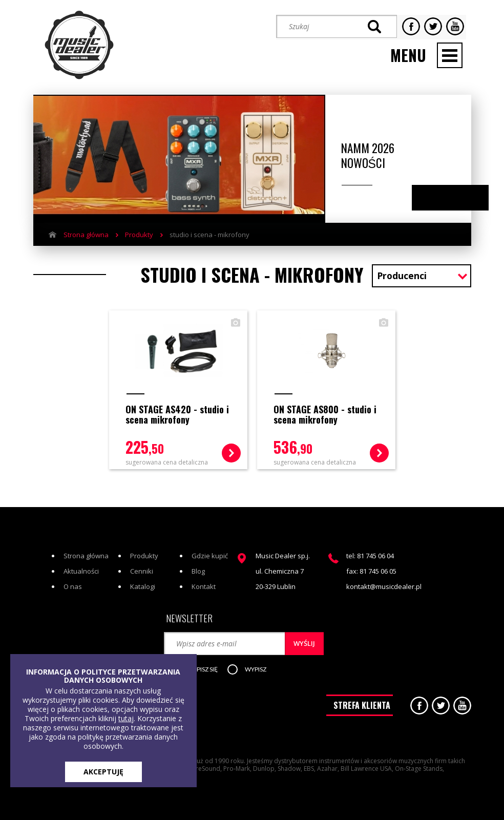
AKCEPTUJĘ (103, 772)
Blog (198, 561)
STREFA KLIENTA (362, 698)
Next (460, 193)
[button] (205, 659)
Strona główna (86, 230)
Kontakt (204, 576)
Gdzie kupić (210, 545)
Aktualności (81, 561)
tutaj (126, 718)
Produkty (139, 230)
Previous (440, 193)
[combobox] (422, 272)
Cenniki (142, 561)
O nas (73, 576)
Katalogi (143, 576)
